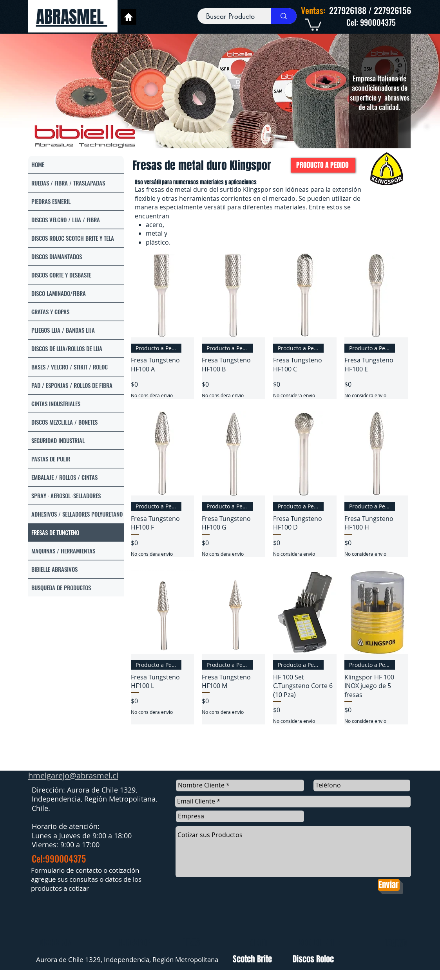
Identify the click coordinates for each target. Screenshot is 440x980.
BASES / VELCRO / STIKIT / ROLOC (70, 367)
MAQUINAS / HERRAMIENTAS (63, 551)
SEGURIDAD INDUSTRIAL (58, 440)
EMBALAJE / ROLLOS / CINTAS (64, 477)
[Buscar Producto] (231, 16)
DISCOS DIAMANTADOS (57, 256)
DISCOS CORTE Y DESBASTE (61, 275)
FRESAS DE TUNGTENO (55, 532)
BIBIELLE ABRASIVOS (54, 569)
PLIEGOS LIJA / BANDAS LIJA (63, 330)
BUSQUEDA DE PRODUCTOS (61, 587)
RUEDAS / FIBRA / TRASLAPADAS (68, 183)
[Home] (129, 17)
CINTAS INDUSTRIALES (56, 404)
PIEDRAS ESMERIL (51, 201)
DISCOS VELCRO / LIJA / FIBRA (66, 220)
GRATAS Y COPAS (50, 312)
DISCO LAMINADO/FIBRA (59, 293)
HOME (38, 164)
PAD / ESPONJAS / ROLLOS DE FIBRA (72, 385)
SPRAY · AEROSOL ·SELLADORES (66, 495)
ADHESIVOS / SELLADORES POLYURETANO (77, 514)
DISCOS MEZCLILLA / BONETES (64, 422)
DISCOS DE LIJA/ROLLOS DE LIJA (67, 348)
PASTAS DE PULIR (51, 459)
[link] (313, 24)
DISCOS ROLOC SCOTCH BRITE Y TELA (73, 238)
